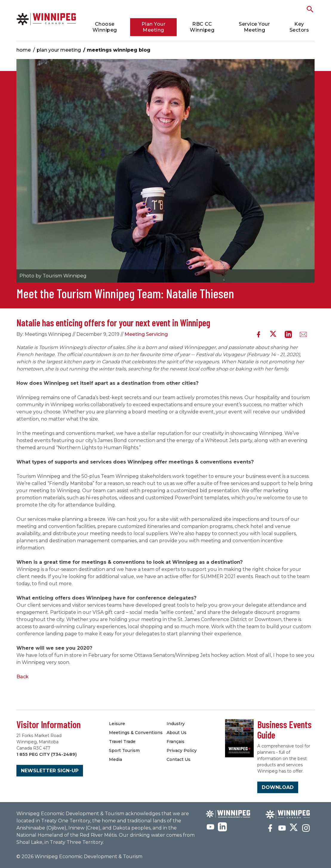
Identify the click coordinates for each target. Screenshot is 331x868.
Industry (176, 724)
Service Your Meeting (254, 27)
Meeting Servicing (146, 334)
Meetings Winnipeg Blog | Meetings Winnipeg (46, 19)
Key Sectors (299, 27)
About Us (177, 733)
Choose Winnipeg (105, 27)
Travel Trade (122, 742)
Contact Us (178, 759)
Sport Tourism (124, 750)
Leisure (117, 724)
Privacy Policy (182, 750)
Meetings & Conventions (136, 733)
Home (24, 50)
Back (23, 677)
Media (116, 759)
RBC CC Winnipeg (202, 27)
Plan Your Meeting (154, 27)
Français (175, 742)
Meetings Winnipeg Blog (119, 50)
